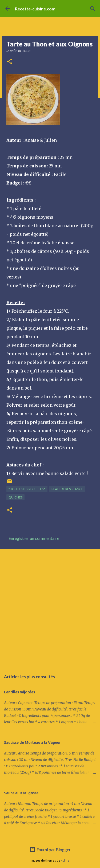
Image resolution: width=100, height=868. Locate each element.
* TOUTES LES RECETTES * (27, 489)
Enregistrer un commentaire (34, 538)
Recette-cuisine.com (35, 9)
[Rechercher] (93, 9)
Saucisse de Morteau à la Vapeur (32, 743)
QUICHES (15, 497)
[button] (10, 62)
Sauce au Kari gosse (21, 793)
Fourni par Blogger (50, 849)
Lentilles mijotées (19, 692)
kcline (65, 860)
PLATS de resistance (67, 489)
